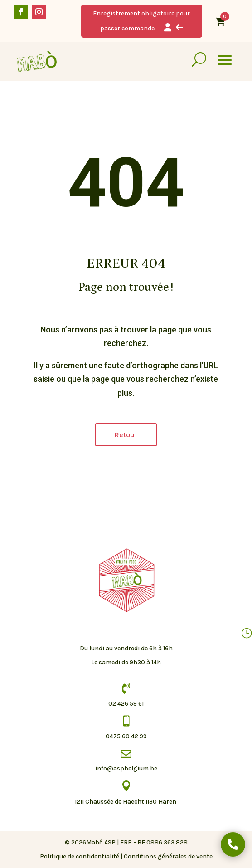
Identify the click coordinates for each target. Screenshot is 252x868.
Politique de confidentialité (80, 856)
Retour (126, 435)
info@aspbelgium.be (126, 768)
